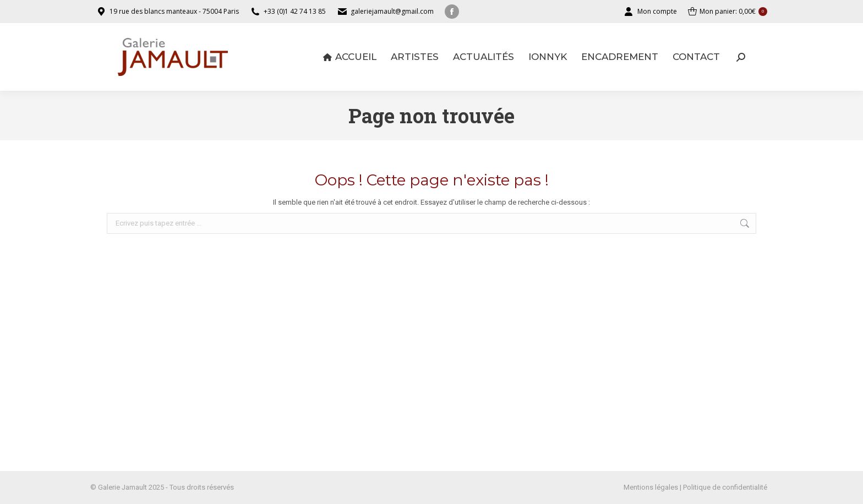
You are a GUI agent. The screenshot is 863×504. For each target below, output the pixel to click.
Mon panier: (728, 12)
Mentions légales (651, 487)
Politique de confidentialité (725, 487)
